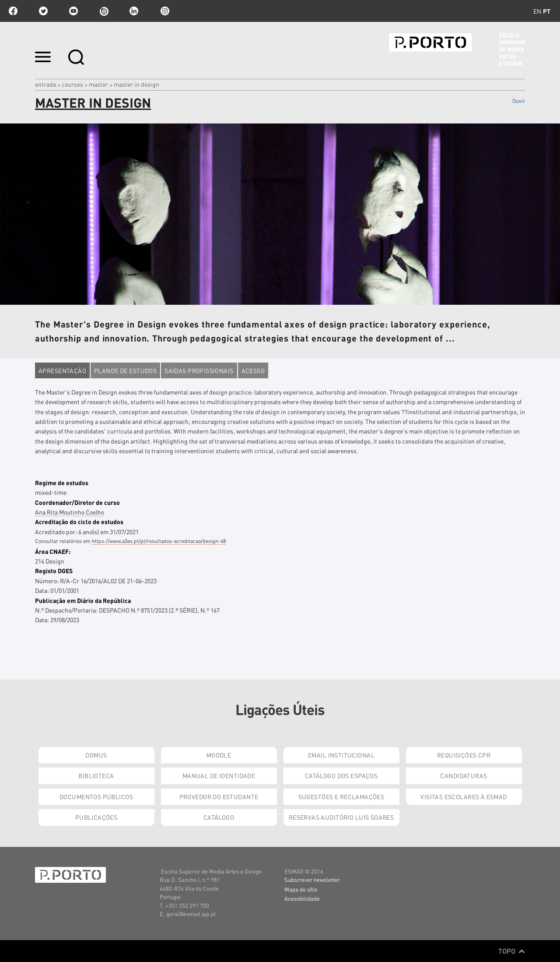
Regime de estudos (62, 483)
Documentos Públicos (96, 796)
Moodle (219, 755)
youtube (73, 11)
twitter (43, 11)
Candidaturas (464, 775)
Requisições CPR (464, 755)
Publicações (96, 817)
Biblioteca (96, 775)
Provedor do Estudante (219, 796)
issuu (104, 11)
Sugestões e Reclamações (341, 796)
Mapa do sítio (301, 889)
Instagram (164, 11)
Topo (512, 951)
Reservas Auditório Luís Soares (341, 817)
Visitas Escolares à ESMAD (464, 796)
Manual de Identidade (219, 775)
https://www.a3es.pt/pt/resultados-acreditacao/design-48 (159, 541)
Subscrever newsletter (312, 879)
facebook (13, 11)
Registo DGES (54, 571)
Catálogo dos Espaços (341, 775)
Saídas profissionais (199, 370)
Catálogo (219, 817)
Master (98, 84)
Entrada (45, 84)
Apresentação (62, 370)
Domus (96, 755)
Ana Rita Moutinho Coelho (70, 512)
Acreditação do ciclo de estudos (79, 522)
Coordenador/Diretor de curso (77, 502)
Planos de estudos (125, 370)
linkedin (134, 11)
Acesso (253, 370)
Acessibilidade (302, 898)
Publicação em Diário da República (83, 600)
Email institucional (341, 755)
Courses (72, 84)
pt (547, 11)
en (537, 11)
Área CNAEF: (53, 551)
